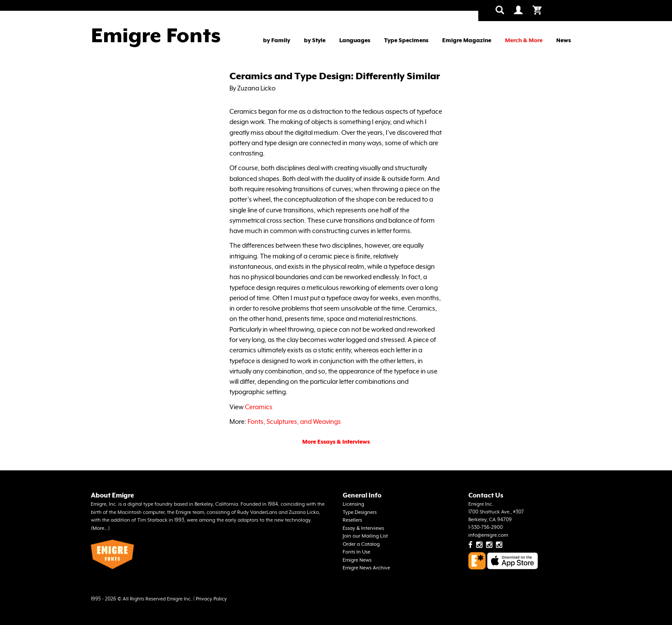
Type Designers (360, 512)
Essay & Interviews (363, 528)
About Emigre (112, 495)
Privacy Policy (211, 599)
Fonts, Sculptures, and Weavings (294, 421)
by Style (315, 40)
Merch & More (524, 40)
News (564, 40)
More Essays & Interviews (336, 442)
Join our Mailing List (365, 536)
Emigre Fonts (156, 35)
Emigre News (357, 560)
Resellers (352, 520)
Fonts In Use (356, 552)
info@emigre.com (488, 535)
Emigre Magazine (467, 40)
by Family (277, 40)
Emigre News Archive (366, 568)
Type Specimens (406, 40)
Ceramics (259, 407)
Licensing (353, 504)
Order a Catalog (361, 544)
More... (100, 528)
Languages (355, 40)
